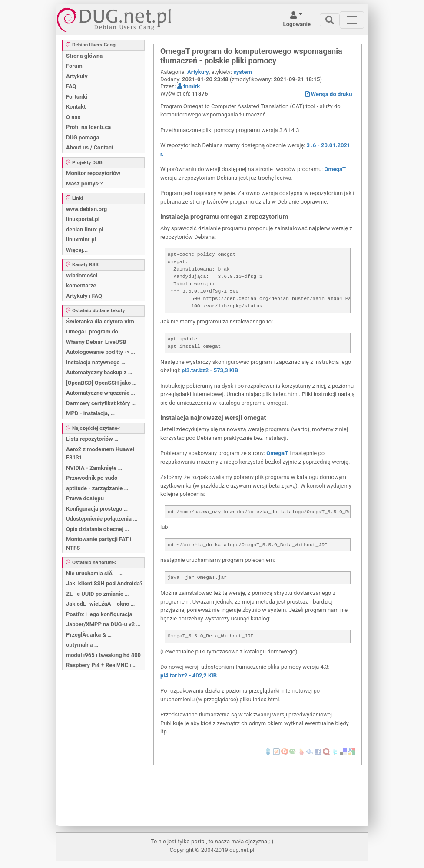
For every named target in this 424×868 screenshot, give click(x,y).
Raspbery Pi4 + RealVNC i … (101, 665)
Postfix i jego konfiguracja (99, 614)
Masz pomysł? (84, 183)
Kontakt (76, 107)
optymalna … (82, 645)
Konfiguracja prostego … (97, 509)
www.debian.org (86, 209)
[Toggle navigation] (330, 20)
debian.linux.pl (85, 229)
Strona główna (84, 56)
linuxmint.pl (81, 239)
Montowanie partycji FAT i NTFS (99, 543)
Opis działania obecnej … (98, 529)
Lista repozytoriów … (92, 439)
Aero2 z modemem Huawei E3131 (100, 454)
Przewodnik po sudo (92, 478)
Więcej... (77, 250)
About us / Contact (90, 147)
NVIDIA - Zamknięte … (94, 468)
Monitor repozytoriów (93, 173)
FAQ (71, 86)
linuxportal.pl (83, 219)
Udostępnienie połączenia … (102, 519)
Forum (74, 66)
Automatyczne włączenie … (101, 393)
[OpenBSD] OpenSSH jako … (101, 383)
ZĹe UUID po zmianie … (98, 594)
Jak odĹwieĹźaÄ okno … (100, 604)
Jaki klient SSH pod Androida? (104, 583)
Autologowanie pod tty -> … (101, 352)
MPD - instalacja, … (90, 413)
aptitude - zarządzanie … (97, 488)
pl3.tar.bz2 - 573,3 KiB (210, 370)
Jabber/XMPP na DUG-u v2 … (103, 624)
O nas (73, 117)
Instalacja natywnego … (96, 362)
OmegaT (335, 169)
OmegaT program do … (95, 332)
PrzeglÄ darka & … (89, 635)
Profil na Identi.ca (88, 127)
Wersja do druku (329, 94)
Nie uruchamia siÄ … (94, 573)
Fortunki (77, 97)
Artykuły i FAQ (84, 296)
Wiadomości (82, 276)
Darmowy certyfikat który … (101, 403)
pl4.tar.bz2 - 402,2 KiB (189, 675)
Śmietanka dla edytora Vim (100, 322)
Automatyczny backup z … (99, 372)
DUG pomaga (83, 137)
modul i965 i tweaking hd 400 (103, 655)
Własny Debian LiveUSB (96, 342)
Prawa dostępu (85, 498)
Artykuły (77, 76)
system (243, 72)
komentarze (81, 285)
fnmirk (189, 86)
